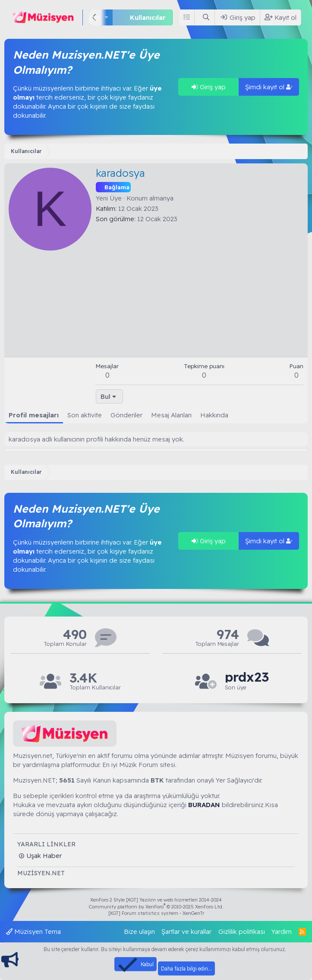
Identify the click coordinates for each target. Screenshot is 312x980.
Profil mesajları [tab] (34, 415)
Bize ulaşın (139, 931)
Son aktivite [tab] (85, 415)
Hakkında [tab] (214, 415)
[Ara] (206, 17)
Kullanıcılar (148, 17)
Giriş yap (209, 87)
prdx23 (247, 677)
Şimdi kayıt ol (269, 87)
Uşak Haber (43, 856)
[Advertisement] (200, 288)
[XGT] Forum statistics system (156, 913)
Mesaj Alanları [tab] (171, 415)
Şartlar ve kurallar (186, 931)
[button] (107, 17)
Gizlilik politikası (242, 931)
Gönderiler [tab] (126, 415)
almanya (161, 198)
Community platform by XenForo (156, 907)
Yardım (282, 931)
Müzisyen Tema (33, 931)
